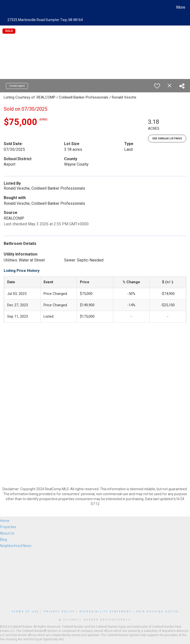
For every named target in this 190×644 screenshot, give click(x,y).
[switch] (157, 86)
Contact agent (17, 86)
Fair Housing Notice (157, 612)
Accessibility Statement (106, 612)
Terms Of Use (25, 612)
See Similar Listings (167, 139)
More (181, 7)
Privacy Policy (59, 612)
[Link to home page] (5, 7)
